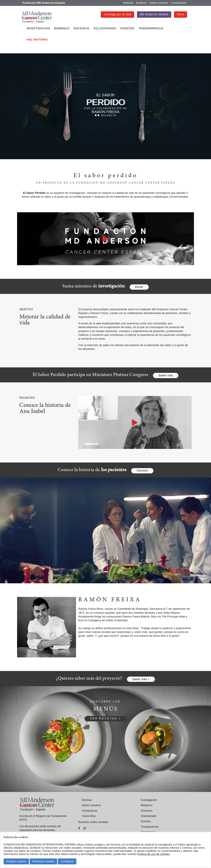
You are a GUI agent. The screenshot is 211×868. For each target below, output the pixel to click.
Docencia (81, 28)
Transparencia (151, 28)
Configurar (67, 861)
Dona (181, 14)
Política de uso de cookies (153, 854)
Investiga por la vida (118, 14)
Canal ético (89, 816)
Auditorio (141, 3)
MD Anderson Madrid (154, 14)
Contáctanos (179, 3)
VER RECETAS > (105, 718)
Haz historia (37, 40)
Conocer (142, 471)
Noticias (128, 3)
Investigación (149, 800)
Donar (139, 287)
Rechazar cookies (43, 861)
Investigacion (38, 28)
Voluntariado (105, 28)
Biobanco (62, 28)
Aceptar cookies (16, 861)
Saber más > (141, 679)
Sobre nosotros (159, 3)
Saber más (166, 375)
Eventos (127, 28)
